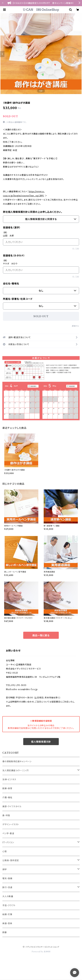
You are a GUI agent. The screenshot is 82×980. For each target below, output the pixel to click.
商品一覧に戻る (41, 635)
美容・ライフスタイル (12, 806)
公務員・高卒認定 (11, 860)
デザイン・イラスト (11, 824)
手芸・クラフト (9, 905)
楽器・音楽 (7, 923)
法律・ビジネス (9, 779)
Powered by (41, 952)
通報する (75, 326)
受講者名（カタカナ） (14, 256)
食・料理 (6, 815)
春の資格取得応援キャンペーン (17, 761)
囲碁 (5, 932)
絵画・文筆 (7, 914)
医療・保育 (7, 788)
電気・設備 (7, 878)
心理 (5, 851)
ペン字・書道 (8, 833)
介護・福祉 (7, 797)
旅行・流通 (7, 887)
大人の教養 (8, 896)
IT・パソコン (8, 842)
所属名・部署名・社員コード (18, 299)
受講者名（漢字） (12, 228)
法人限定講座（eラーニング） (16, 770)
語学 (5, 869)
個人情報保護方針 (41, 742)
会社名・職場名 (11, 284)
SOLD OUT (41, 316)
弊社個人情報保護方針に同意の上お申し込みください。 (33, 212)
